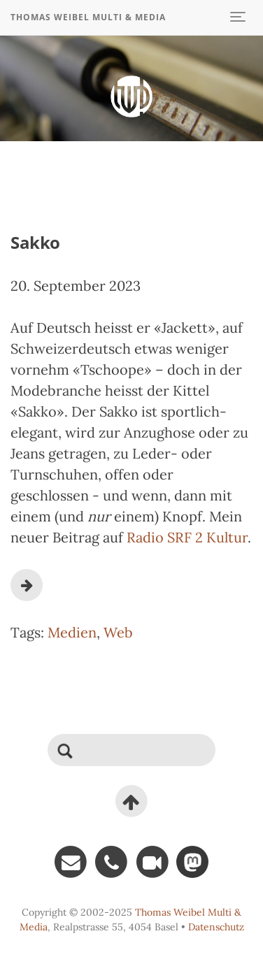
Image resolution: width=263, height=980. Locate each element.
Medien (72, 632)
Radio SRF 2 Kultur (187, 537)
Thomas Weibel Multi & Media (88, 17)
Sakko (35, 242)
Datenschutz (216, 927)
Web (118, 632)
